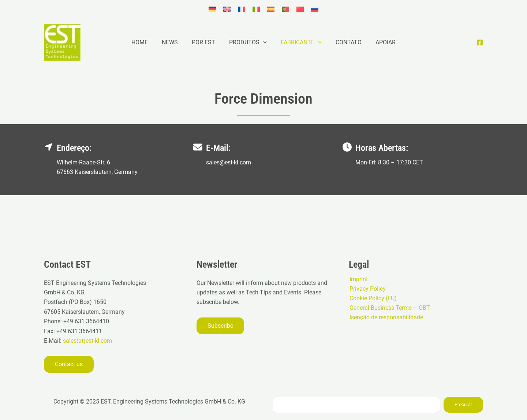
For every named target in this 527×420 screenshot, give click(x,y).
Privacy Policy (367, 289)
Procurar (463, 404)
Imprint (358, 279)
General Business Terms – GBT (389, 308)
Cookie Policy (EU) (372, 298)
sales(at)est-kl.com (87, 341)
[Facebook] (480, 42)
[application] (263, 42)
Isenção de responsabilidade (386, 318)
